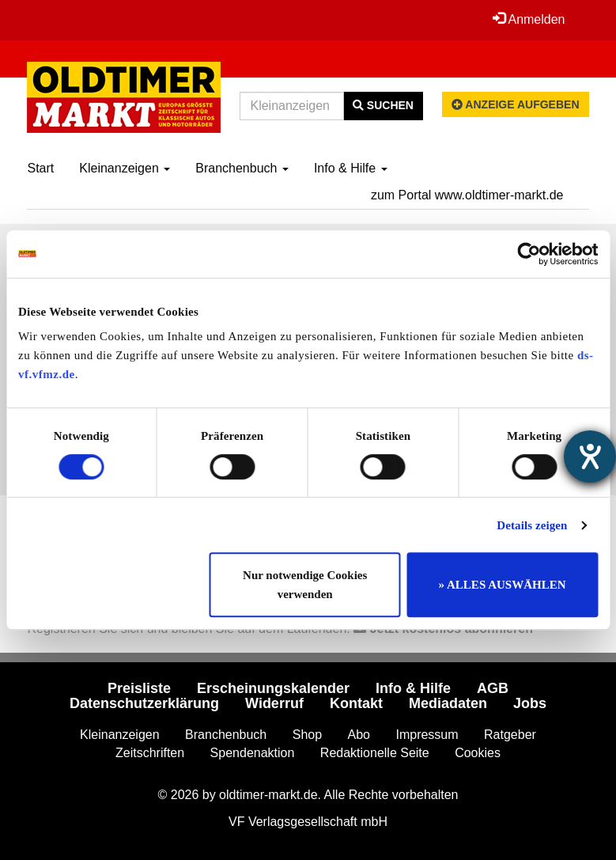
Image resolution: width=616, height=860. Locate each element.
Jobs (530, 703)
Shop (307, 735)
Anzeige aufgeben (516, 104)
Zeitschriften (150, 753)
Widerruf (274, 703)
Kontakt (356, 703)
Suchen (383, 105)
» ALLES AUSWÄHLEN (503, 585)
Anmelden (529, 19)
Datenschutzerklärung (144, 703)
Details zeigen (532, 525)
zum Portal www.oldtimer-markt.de (467, 195)
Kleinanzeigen (125, 168)
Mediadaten (448, 703)
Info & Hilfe (351, 168)
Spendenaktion (253, 753)
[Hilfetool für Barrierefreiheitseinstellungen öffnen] (590, 457)
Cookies (478, 753)
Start (40, 168)
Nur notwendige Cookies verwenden (305, 585)
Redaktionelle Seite (375, 753)
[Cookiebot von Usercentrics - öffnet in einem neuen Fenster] (529, 254)
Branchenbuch (242, 168)
